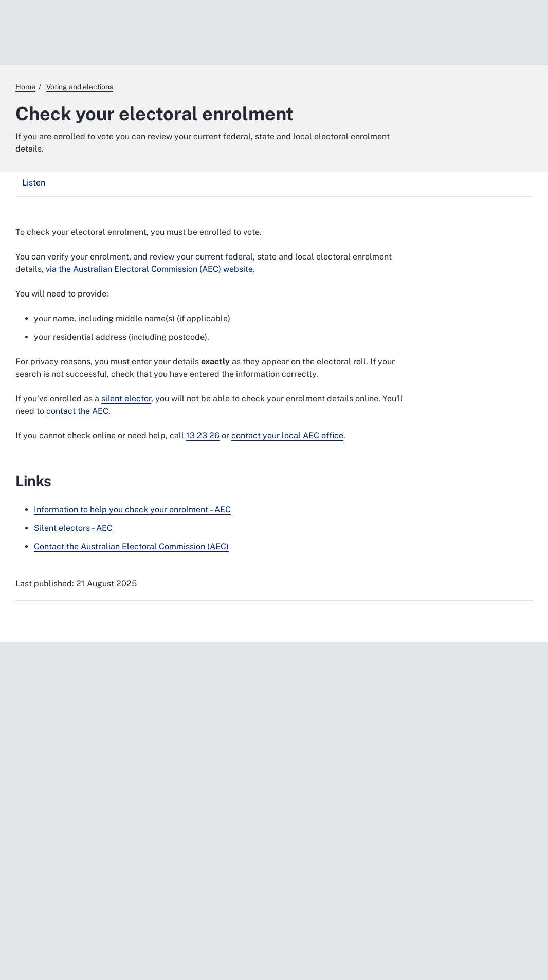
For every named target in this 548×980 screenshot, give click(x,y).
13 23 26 (203, 436)
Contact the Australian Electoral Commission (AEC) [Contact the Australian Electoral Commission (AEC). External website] (131, 547)
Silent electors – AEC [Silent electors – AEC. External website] (73, 528)
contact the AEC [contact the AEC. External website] (77, 411)
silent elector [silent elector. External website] (126, 399)
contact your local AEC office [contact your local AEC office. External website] (287, 436)
